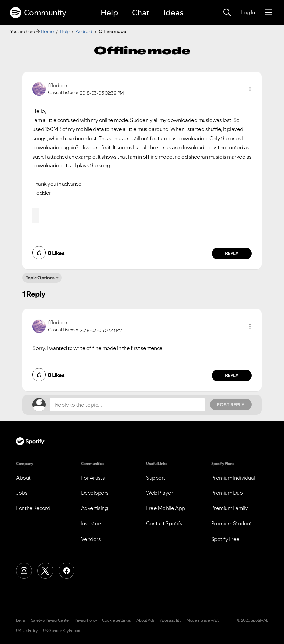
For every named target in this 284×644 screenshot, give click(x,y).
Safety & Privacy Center (50, 620)
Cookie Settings (117, 620)
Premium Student (232, 523)
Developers (95, 493)
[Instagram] (24, 571)
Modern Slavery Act (203, 620)
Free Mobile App (165, 508)
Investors (92, 523)
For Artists (93, 478)
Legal (21, 620)
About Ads (145, 620)
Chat (141, 12)
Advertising (95, 508)
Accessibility (171, 620)
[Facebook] (67, 571)
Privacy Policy (86, 620)
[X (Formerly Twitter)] (45, 571)
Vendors (91, 539)
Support (156, 478)
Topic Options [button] (40, 278)
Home (47, 31)
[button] (250, 89)
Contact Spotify (164, 523)
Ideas (173, 12)
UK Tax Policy (27, 631)
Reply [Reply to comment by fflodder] (232, 253)
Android (84, 31)
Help (109, 12)
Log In (248, 12)
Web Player (159, 493)
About (23, 478)
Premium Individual (233, 478)
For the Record (33, 508)
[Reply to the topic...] (127, 405)
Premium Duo (227, 493)
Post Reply (231, 405)
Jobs (22, 493)
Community (38, 13)
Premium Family (230, 508)
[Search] (227, 13)
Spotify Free (225, 539)
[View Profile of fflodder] (58, 85)
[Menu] (269, 13)
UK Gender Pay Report (62, 631)
